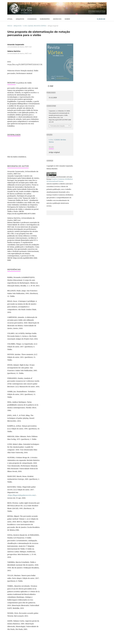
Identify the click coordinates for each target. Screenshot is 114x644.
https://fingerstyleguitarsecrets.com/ (22, 495)
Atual (10, 19)
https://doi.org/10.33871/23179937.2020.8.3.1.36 (25, 65)
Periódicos (92, 3)
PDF (51, 86)
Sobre (67, 19)
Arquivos (20, 19)
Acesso (104, 6)
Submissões (45, 19)
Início (10, 26)
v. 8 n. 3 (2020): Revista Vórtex (35, 26)
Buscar (101, 19)
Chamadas (32, 19)
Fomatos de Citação (58, 126)
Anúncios (57, 19)
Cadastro (102, 3)
